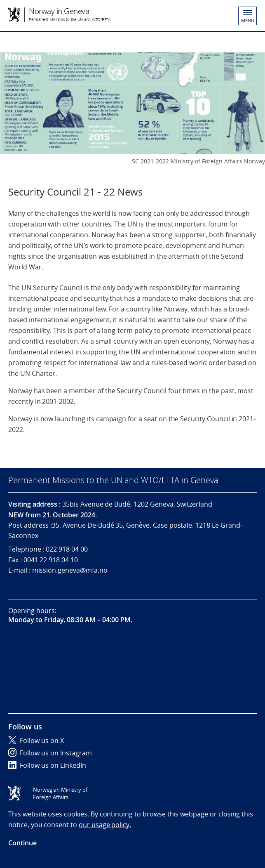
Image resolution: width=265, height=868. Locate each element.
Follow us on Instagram (50, 753)
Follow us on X (36, 741)
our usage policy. (105, 825)
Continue (22, 843)
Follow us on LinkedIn (47, 765)
